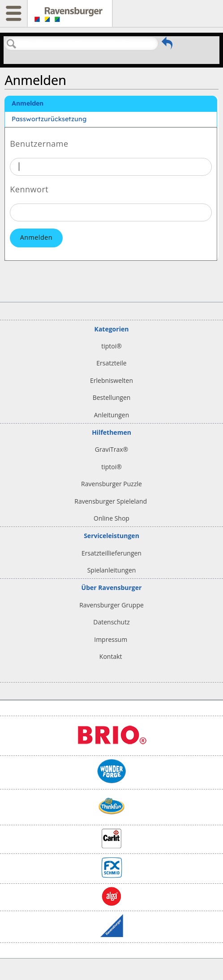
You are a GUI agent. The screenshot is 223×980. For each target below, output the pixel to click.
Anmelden (28, 103)
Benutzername (39, 143)
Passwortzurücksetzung (49, 119)
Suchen (12, 44)
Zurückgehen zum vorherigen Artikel (167, 45)
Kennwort (29, 189)
